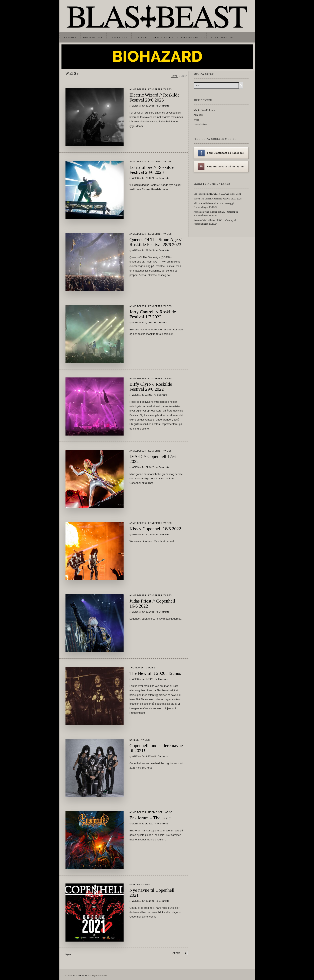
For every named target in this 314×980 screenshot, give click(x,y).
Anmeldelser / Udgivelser (146, 812)
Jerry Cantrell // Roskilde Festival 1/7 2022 (153, 314)
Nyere (68, 954)
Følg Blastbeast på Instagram (221, 167)
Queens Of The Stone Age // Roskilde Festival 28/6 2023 (156, 242)
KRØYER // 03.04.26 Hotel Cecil (225, 194)
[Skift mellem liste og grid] (178, 76)
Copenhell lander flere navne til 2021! (156, 748)
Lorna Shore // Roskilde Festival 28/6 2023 (152, 170)
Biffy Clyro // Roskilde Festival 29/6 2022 (151, 387)
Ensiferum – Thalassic (150, 818)
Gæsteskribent (201, 125)
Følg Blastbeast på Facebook (221, 153)
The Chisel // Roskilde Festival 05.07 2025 (221, 199)
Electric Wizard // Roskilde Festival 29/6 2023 (155, 98)
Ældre (176, 953)
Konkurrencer (222, 37)
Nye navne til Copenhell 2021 (152, 893)
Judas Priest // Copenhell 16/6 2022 (152, 604)
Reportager (162, 37)
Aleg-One (198, 115)
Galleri (141, 37)
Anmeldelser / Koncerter (146, 89)
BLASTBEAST (80, 975)
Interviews (119, 37)
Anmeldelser (92, 37)
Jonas (196, 220)
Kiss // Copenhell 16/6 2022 (155, 529)
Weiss (168, 89)
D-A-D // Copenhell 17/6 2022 (153, 459)
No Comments (162, 106)
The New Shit (138, 668)
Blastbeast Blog (190, 37)
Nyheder (70, 37)
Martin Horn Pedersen (204, 110)
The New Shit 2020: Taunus (155, 673)
